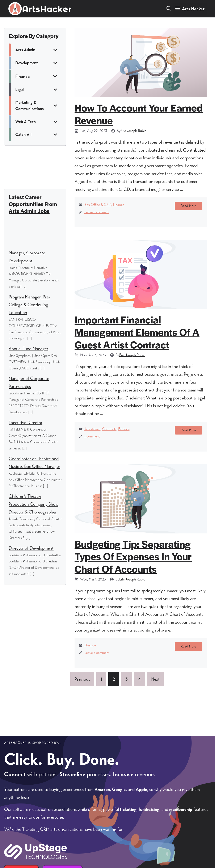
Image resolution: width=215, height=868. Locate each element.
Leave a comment (97, 212)
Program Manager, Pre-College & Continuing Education (29, 305)
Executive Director (26, 422)
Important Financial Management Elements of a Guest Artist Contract (137, 341)
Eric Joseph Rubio (134, 131)
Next (155, 706)
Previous (82, 706)
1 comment (92, 445)
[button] (169, 9)
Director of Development (31, 548)
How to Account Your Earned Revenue (139, 114)
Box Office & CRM (98, 205)
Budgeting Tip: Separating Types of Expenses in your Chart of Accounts (133, 574)
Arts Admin (92, 438)
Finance (119, 205)
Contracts (109, 438)
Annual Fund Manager (28, 349)
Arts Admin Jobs (29, 211)
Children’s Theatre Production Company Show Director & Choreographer (33, 504)
